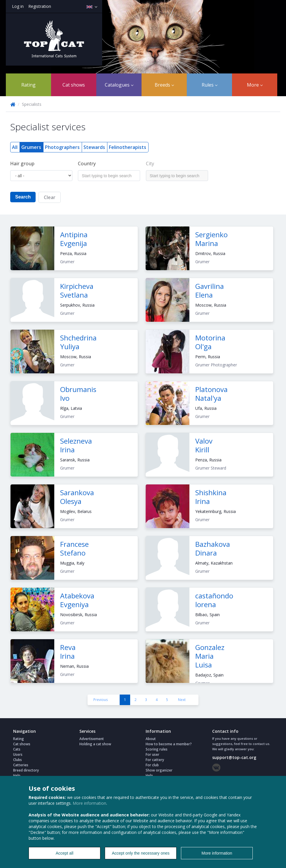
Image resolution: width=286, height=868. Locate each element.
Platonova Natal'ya (211, 394)
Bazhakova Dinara (213, 548)
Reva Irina (68, 652)
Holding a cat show (95, 744)
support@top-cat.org (234, 757)
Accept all (65, 853)
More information (89, 803)
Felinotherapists (128, 147)
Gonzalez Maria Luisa (210, 656)
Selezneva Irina (76, 445)
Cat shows (74, 85)
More (255, 85)
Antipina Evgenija (74, 239)
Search (23, 197)
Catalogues (119, 85)
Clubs (18, 760)
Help (17, 775)
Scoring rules (157, 749)
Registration (40, 6)
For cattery (155, 760)
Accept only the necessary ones (141, 853)
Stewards (94, 147)
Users (18, 754)
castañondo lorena (214, 600)
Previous (101, 700)
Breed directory (26, 770)
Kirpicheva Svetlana (77, 290)
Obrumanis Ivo (78, 394)
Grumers (31, 147)
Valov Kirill (204, 445)
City (150, 164)
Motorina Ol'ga (210, 342)
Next (182, 700)
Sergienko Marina (211, 239)
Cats (17, 749)
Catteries (21, 765)
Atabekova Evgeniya (77, 600)
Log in (18, 6)
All (15, 147)
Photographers (62, 147)
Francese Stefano (74, 548)
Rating (28, 85)
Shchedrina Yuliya (78, 342)
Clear (50, 197)
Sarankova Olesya (77, 497)
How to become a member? (169, 744)
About (151, 739)
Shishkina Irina (211, 497)
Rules (210, 85)
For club (152, 765)
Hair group (22, 164)
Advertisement (92, 739)
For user (152, 754)
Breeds (164, 85)
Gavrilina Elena (210, 290)
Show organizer (159, 770)
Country (87, 164)
